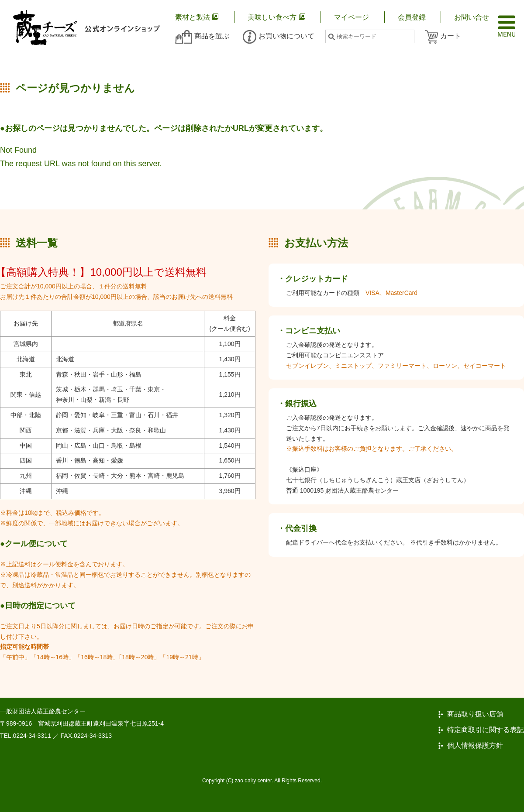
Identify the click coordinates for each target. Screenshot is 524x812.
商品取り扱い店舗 (475, 714)
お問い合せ (472, 17)
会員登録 (412, 17)
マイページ (352, 17)
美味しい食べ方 (272, 17)
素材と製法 (193, 17)
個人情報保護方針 (475, 746)
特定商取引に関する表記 (486, 730)
